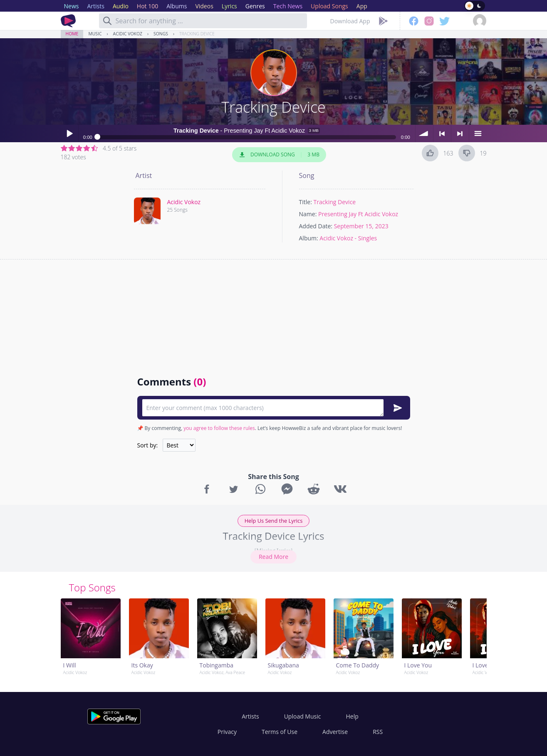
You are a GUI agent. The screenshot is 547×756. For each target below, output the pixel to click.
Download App (350, 21)
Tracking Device (197, 34)
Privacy (227, 732)
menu (478, 133)
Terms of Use (280, 732)
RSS (378, 732)
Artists (250, 716)
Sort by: (148, 445)
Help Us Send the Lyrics (274, 521)
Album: (309, 238)
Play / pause (69, 133)
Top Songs (92, 587)
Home (72, 34)
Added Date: (316, 226)
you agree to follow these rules (219, 428)
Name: (308, 214)
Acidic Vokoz (128, 34)
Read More (273, 557)
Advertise (335, 732)
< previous (442, 133)
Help (352, 716)
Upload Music (303, 716)
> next (460, 133)
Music (95, 34)
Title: (306, 202)
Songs (161, 34)
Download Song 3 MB (279, 155)
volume (424, 133)
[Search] (107, 21)
